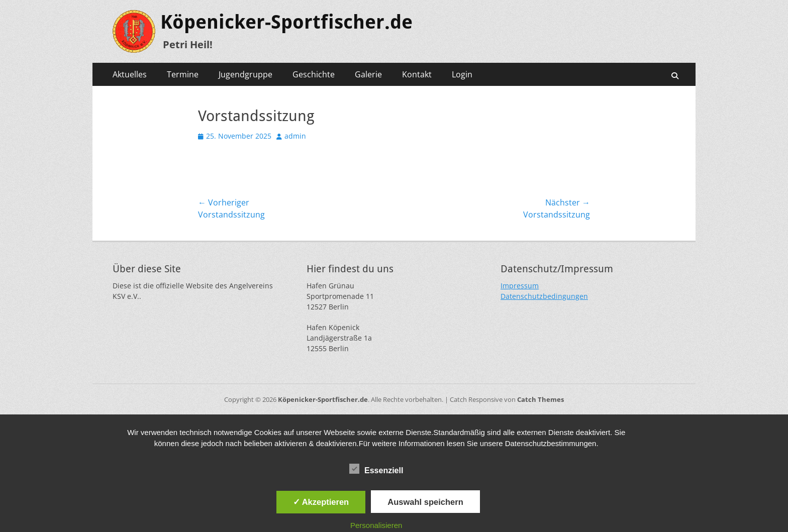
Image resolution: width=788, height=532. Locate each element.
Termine (183, 74)
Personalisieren (376, 525)
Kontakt (417, 74)
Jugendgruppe (245, 74)
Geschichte (314, 74)
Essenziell (376, 469)
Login (462, 74)
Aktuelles (130, 74)
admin (295, 136)
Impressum (520, 286)
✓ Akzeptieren (321, 502)
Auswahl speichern (425, 502)
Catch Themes (540, 399)
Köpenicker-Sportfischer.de (286, 22)
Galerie (368, 74)
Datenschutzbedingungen (544, 296)
